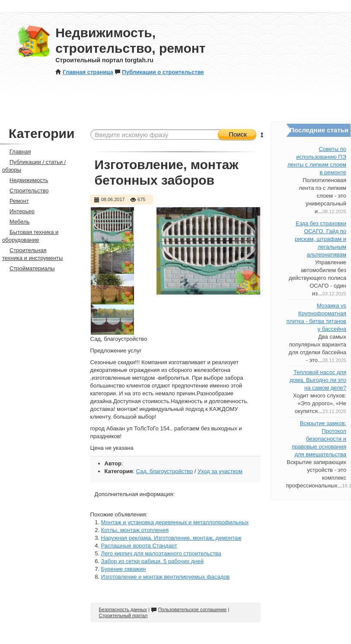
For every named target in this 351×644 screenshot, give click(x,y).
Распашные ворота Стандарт (139, 546)
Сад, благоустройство (164, 471)
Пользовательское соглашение (189, 609)
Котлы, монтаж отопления (135, 530)
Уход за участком (220, 471)
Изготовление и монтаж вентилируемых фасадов (166, 577)
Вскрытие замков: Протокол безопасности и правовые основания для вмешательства (319, 439)
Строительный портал (123, 615)
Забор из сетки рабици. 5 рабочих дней (152, 561)
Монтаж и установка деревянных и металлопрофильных (175, 522)
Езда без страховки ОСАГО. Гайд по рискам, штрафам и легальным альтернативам (321, 239)
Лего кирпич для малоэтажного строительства (161, 553)
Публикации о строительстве (159, 72)
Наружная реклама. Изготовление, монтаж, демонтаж (171, 538)
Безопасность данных (123, 609)
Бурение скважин (124, 569)
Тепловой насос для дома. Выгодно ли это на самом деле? (318, 380)
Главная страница (84, 72)
